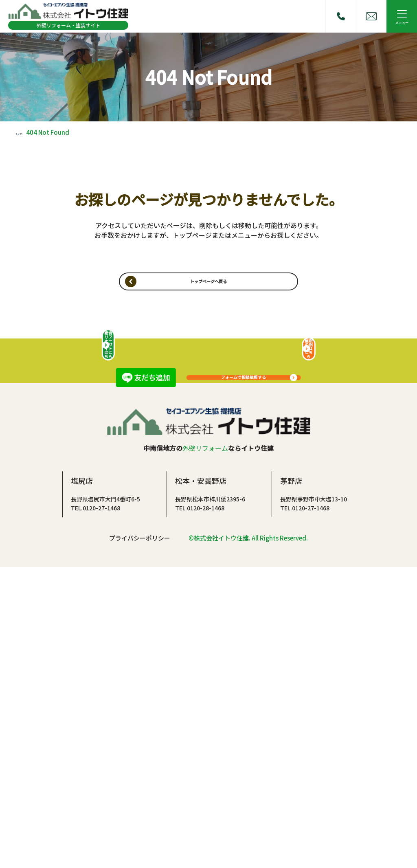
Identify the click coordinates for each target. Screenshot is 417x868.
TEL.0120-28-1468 (200, 807)
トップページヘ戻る (208, 290)
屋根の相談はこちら (309, 632)
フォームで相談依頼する (244, 437)
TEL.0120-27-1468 (95, 807)
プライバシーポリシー (140, 838)
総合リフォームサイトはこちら (108, 632)
